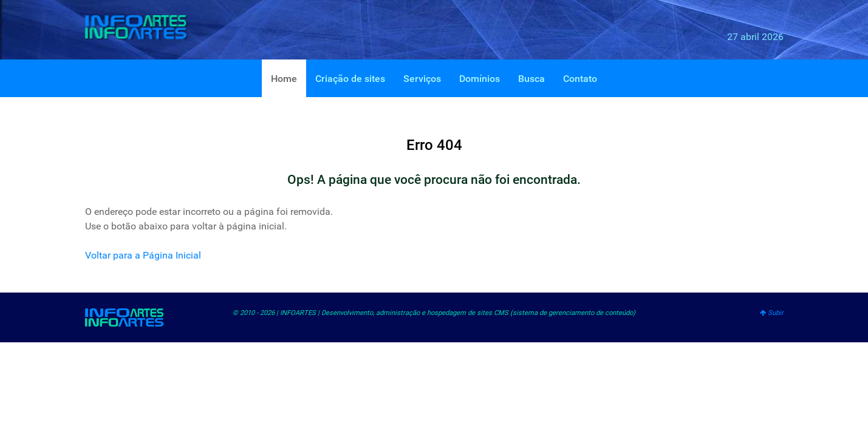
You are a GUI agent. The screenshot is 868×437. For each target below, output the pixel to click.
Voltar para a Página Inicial (143, 255)
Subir (772, 313)
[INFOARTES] (146, 27)
